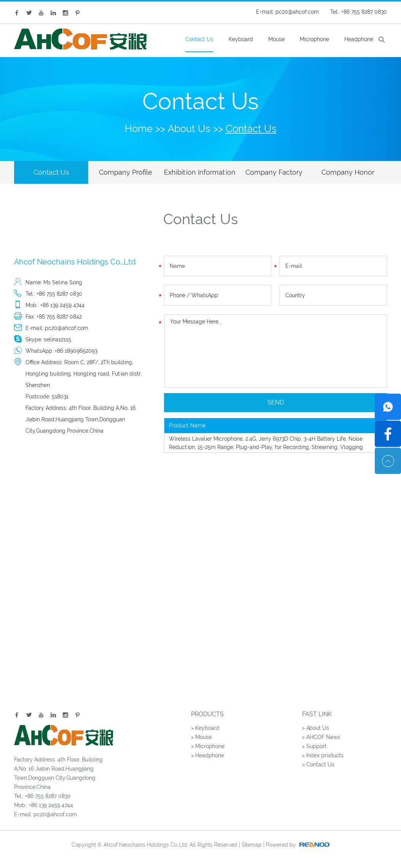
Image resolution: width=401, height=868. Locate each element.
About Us (189, 129)
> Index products (323, 755)
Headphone (359, 39)
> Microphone (208, 746)
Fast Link (317, 714)
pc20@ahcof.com (297, 12)
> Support (314, 746)
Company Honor (348, 172)
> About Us (316, 728)
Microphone (314, 39)
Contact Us (199, 39)
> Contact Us (318, 764)
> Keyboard (205, 728)
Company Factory (274, 172)
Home (139, 129)
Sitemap (252, 845)
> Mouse (201, 737)
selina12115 (57, 339)
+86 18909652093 (76, 351)
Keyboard (241, 39)
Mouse (276, 39)
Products (207, 714)
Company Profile (126, 172)
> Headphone (208, 755)
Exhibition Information (200, 172)
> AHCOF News (321, 737)
